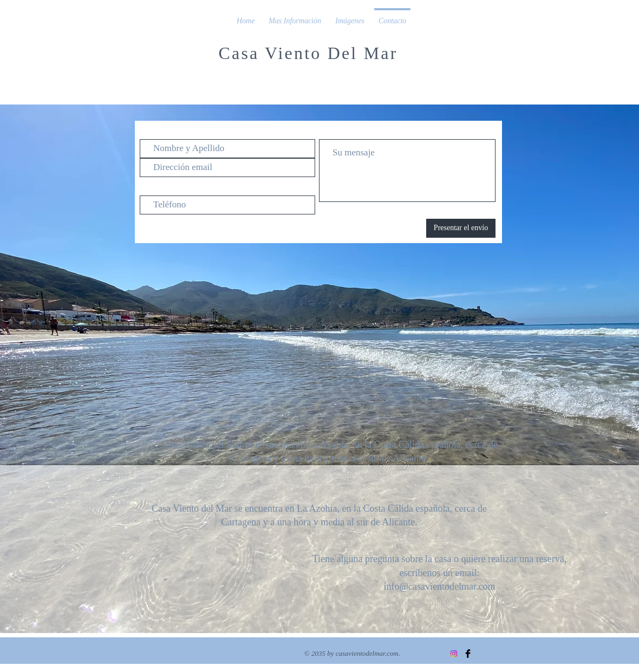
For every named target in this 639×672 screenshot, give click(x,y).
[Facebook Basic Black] (468, 654)
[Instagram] (454, 654)
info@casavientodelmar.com (439, 586)
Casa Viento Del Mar (308, 53)
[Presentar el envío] (461, 228)
